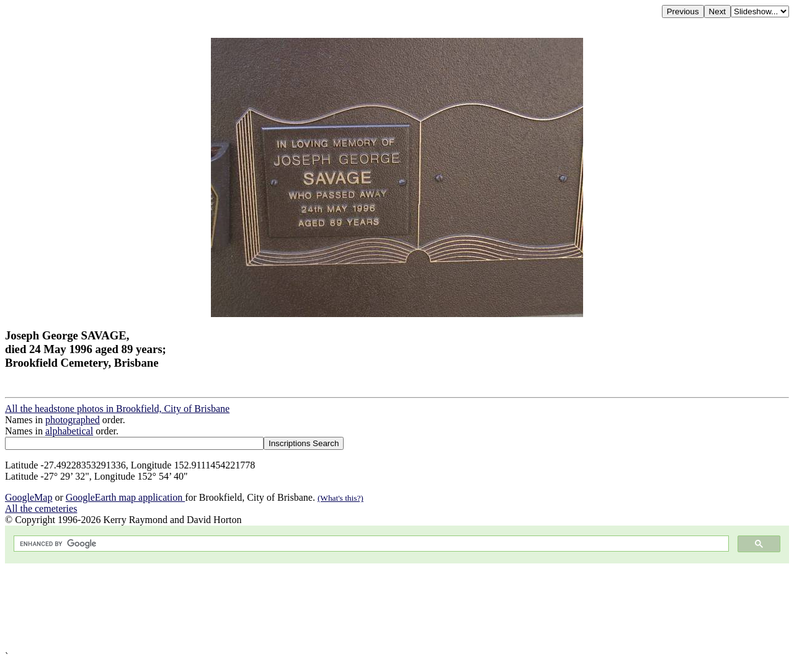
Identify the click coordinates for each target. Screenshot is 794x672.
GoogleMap (29, 497)
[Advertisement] (377, 607)
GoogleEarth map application (125, 497)
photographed (73, 420)
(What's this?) (341, 498)
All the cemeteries (41, 508)
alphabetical (69, 431)
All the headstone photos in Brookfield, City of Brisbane (117, 409)
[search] (370, 544)
